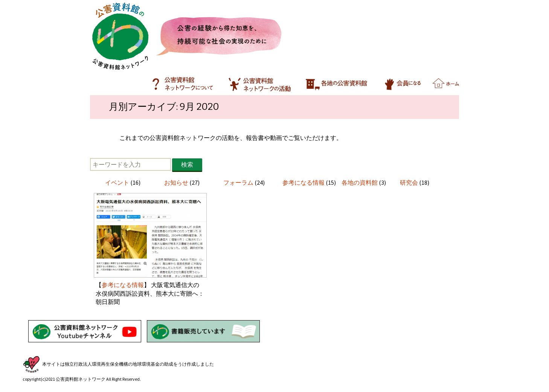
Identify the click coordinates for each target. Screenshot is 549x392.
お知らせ (176, 182)
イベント (117, 182)
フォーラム (238, 182)
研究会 (409, 182)
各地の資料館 (360, 182)
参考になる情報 (303, 182)
